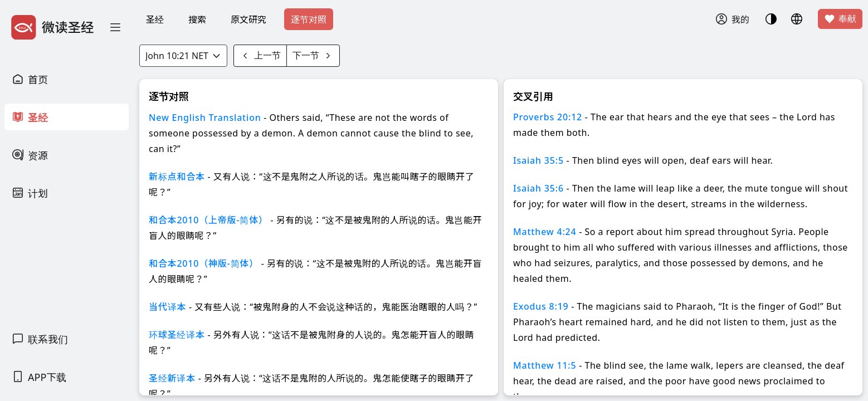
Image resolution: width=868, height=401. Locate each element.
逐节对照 (309, 19)
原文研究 (248, 19)
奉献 (840, 19)
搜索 (197, 19)
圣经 (155, 19)
